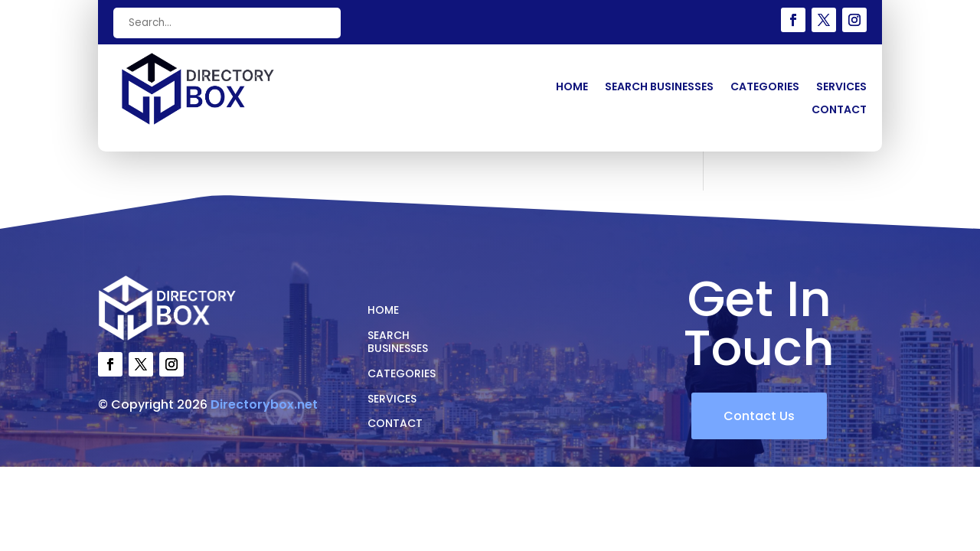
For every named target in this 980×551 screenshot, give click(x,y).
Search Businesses (659, 88)
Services (841, 88)
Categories (765, 88)
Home (572, 88)
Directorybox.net (264, 404)
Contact (839, 111)
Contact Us (759, 416)
